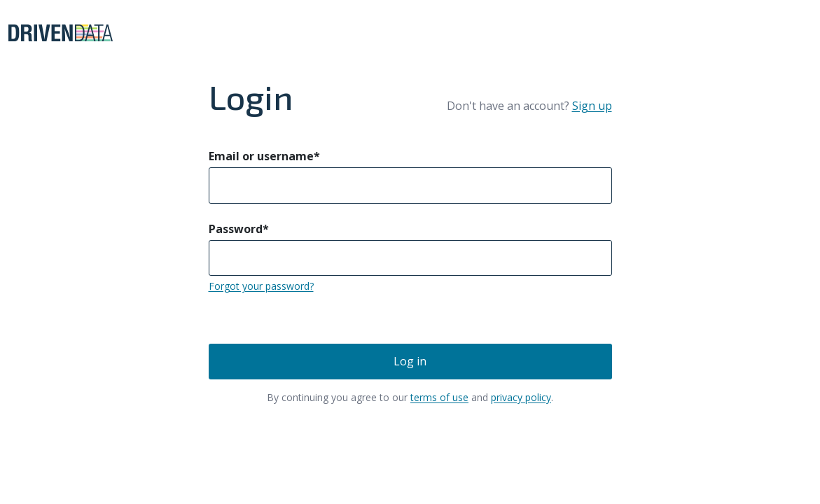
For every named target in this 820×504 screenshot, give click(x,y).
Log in (410, 361)
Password (239, 229)
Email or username (264, 156)
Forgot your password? (261, 286)
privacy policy (521, 397)
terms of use (439, 397)
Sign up (592, 106)
